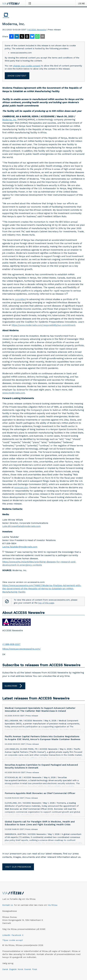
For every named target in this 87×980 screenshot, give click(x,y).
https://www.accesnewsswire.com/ (21, 649)
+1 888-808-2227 (11, 644)
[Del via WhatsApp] (37, 37)
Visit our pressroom (18, 867)
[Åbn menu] (30, 3)
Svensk (28, 969)
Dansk (5, 969)
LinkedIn (6, 935)
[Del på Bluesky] (32, 37)
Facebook (16, 935)
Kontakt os (8, 905)
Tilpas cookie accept (13, 940)
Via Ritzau (53, 905)
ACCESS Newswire (37, 30)
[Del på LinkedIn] (17, 37)
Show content (17, 76)
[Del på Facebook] (12, 37)
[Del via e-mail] (43, 37)
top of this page (46, 603)
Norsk (20, 969)
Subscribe (14, 686)
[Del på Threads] (27, 37)
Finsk (35, 969)
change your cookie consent (27, 66)
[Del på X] (22, 37)
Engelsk (13, 969)
